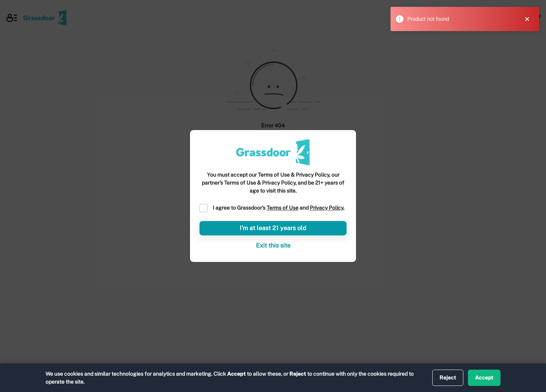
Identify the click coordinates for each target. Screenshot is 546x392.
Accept (484, 378)
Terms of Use (282, 208)
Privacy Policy (326, 208)
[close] (530, 19)
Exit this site (273, 245)
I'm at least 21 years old (273, 228)
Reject (448, 378)
